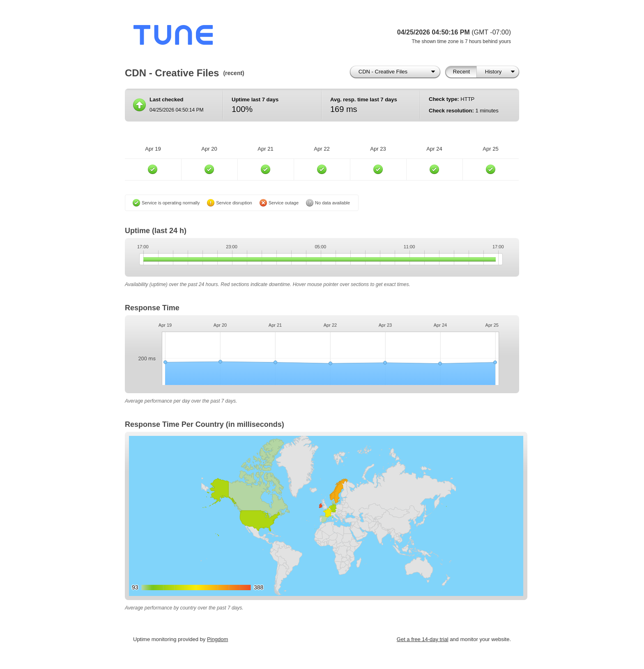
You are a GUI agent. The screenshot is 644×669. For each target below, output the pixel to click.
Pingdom (217, 639)
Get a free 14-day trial (423, 639)
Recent (461, 72)
